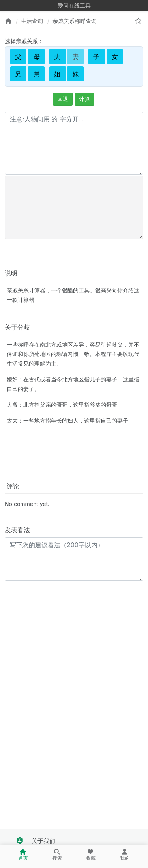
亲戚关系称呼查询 (75, 21)
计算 (84, 99)
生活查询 (32, 21)
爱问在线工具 (74, 5)
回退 (63, 99)
